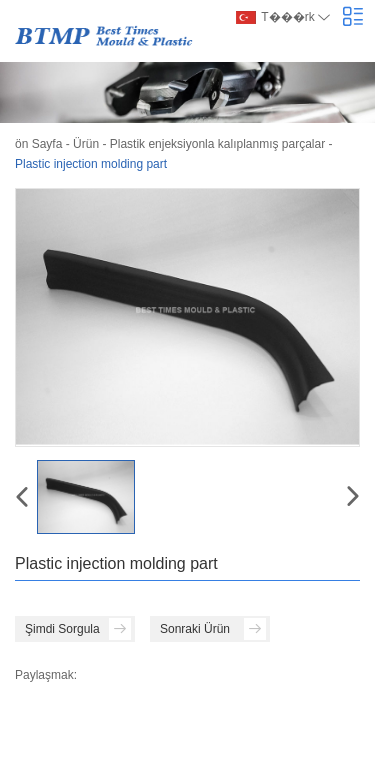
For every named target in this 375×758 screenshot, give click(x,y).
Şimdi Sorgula (78, 629)
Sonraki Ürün (213, 629)
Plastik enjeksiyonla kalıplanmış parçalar (217, 144)
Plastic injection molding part (91, 164)
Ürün (86, 144)
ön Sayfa (38, 144)
